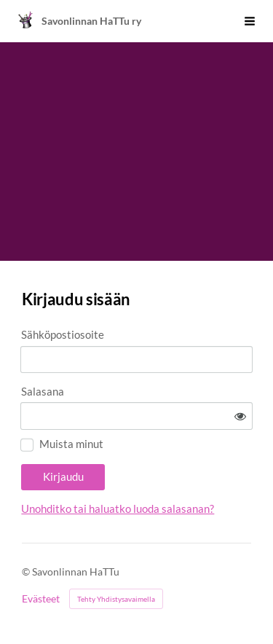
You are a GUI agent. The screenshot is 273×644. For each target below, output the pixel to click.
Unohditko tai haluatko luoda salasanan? (118, 508)
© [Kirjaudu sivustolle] (27, 572)
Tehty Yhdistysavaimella (116, 599)
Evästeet (41, 599)
